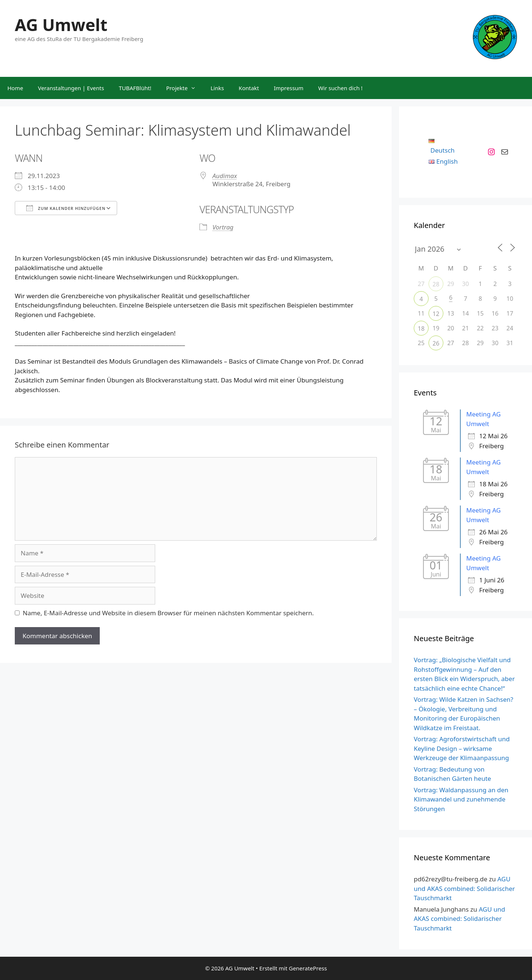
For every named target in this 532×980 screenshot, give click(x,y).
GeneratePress (308, 968)
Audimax (225, 176)
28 (436, 284)
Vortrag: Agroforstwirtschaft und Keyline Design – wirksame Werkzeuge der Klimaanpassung (462, 748)
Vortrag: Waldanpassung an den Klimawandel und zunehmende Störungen (461, 799)
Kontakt (249, 88)
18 (421, 329)
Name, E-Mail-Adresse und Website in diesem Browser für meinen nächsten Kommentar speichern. (168, 613)
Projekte (185, 88)
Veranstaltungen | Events (71, 88)
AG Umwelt (61, 25)
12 (436, 314)
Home (15, 88)
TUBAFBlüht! (135, 88)
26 (436, 343)
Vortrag (223, 227)
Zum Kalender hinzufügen (66, 208)
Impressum (289, 88)
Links (217, 88)
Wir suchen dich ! (340, 88)
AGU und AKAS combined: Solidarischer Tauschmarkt (464, 888)
